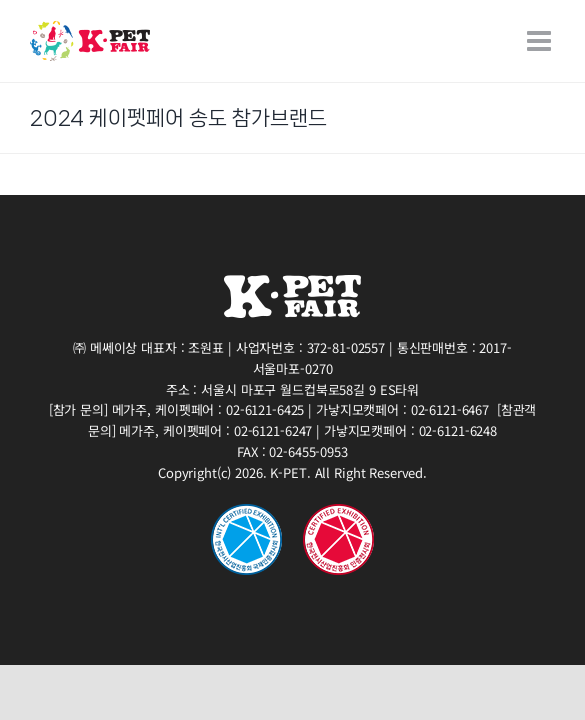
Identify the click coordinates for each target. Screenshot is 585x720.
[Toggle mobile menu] (541, 41)
